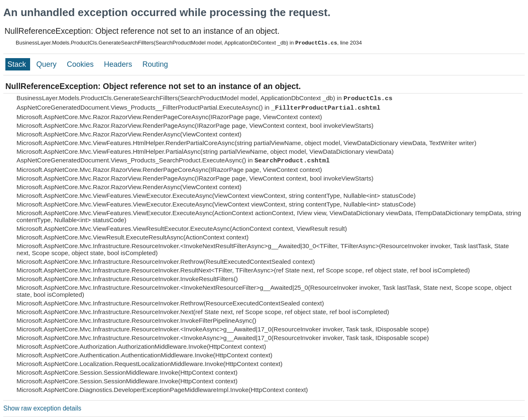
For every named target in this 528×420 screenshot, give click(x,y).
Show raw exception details (42, 408)
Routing (155, 64)
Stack (18, 64)
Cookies (81, 64)
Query (47, 64)
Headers (119, 64)
